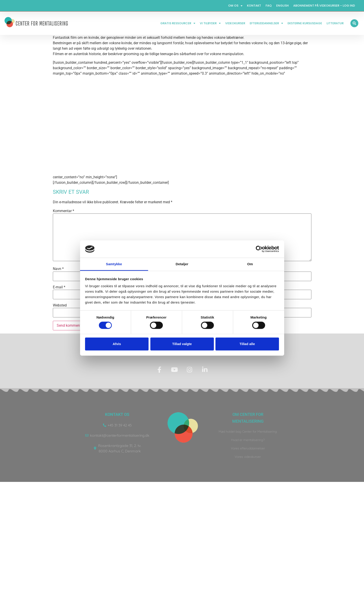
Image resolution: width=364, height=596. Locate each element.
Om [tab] (250, 264)
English (282, 6)
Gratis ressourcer (178, 23)
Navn (58, 269)
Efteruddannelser (266, 23)
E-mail (59, 287)
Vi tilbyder (210, 23)
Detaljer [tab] (182, 264)
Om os (235, 6)
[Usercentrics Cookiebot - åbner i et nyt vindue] (259, 249)
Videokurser (235, 23)
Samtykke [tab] (114, 264)
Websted (60, 305)
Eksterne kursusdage (305, 23)
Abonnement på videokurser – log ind (324, 6)
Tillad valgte (182, 344)
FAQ (269, 6)
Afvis (117, 344)
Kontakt (254, 6)
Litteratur (335, 23)
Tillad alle (247, 344)
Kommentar (64, 211)
